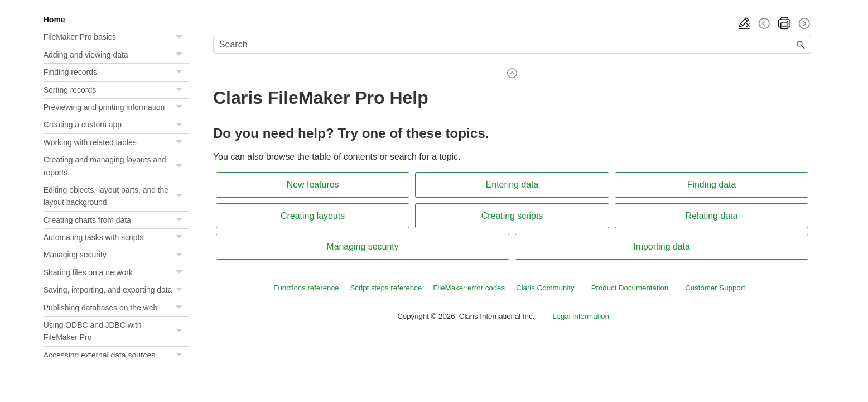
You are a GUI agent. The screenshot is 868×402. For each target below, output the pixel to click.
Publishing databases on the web (116, 308)
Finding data (712, 185)
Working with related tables (116, 142)
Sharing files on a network (116, 272)
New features (313, 185)
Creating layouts (313, 216)
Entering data (512, 185)
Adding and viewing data (116, 55)
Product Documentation (630, 288)
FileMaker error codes (469, 288)
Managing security (116, 255)
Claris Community (545, 288)
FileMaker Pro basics (116, 37)
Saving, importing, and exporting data (116, 290)
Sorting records (116, 90)
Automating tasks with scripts (116, 237)
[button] (181, 37)
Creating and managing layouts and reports (116, 166)
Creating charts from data (116, 220)
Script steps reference (386, 288)
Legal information (581, 316)
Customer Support (715, 288)
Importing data (662, 247)
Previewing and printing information (116, 107)
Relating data (712, 216)
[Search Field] (512, 45)
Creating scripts (512, 216)
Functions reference (306, 288)
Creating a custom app (116, 125)
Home (54, 20)
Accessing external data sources (116, 355)
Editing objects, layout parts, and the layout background (116, 196)
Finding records (116, 72)
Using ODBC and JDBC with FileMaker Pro (116, 331)
